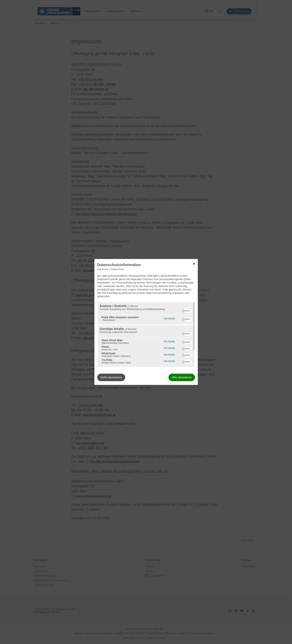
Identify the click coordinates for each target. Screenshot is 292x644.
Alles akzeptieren (182, 378)
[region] (146, 335)
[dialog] (146, 322)
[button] (183, 311)
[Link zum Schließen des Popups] (194, 264)
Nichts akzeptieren (111, 378)
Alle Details (169, 318)
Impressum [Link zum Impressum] (103, 269)
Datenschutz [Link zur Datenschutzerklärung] (118, 269)
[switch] (186, 310)
